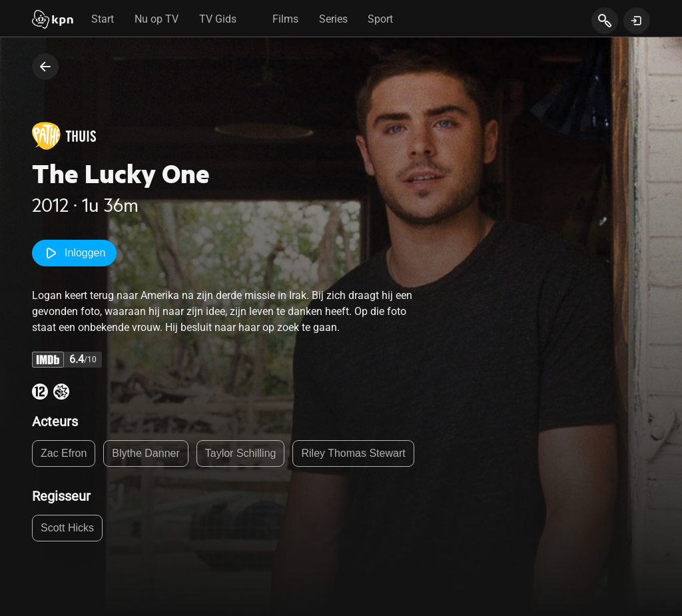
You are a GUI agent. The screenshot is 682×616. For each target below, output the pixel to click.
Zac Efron (64, 453)
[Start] (53, 21)
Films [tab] (285, 19)
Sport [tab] (380, 19)
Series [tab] (333, 19)
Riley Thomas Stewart (353, 453)
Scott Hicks (67, 528)
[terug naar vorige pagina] (45, 67)
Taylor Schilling (241, 453)
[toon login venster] (637, 21)
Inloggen (74, 253)
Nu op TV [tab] (157, 19)
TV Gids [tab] (218, 19)
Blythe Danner (146, 453)
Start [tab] (103, 19)
